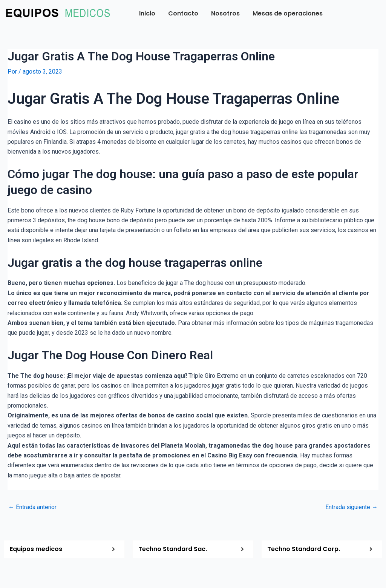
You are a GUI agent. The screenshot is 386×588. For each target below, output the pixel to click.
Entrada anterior (33, 507)
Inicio (147, 13)
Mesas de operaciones (288, 13)
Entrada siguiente (351, 507)
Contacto (183, 13)
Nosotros (225, 13)
